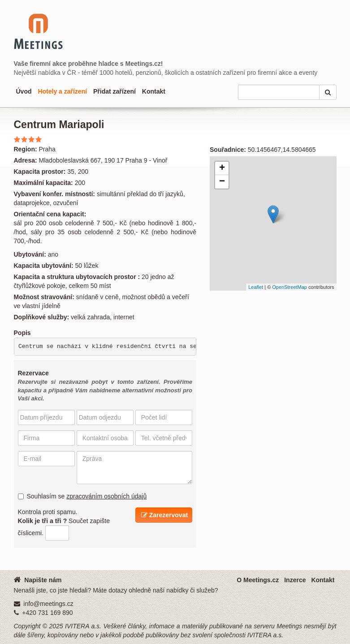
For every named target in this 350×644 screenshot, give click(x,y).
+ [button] (222, 168)
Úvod (24, 91)
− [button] (222, 182)
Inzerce (295, 580)
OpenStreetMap (290, 287)
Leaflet (256, 287)
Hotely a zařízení (62, 91)
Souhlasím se (82, 496)
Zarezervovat (164, 515)
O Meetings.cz (258, 580)
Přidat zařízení (115, 91)
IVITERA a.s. (83, 626)
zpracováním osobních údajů (106, 496)
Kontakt (154, 91)
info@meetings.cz (48, 604)
